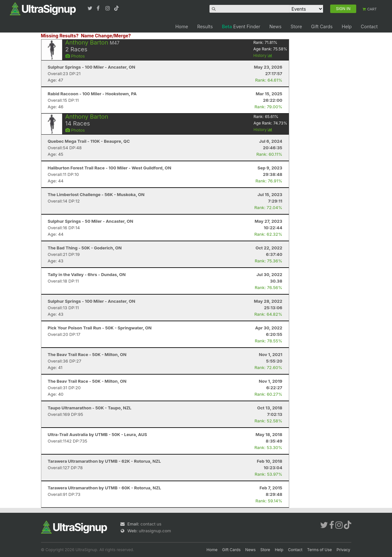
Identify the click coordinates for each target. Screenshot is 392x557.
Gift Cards (322, 27)
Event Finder (241, 27)
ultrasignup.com (155, 531)
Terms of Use (319, 550)
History (263, 55)
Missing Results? (60, 36)
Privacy (344, 550)
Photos (75, 56)
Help (347, 27)
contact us (151, 524)
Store (296, 27)
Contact (369, 27)
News (275, 27)
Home (182, 27)
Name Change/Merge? (106, 36)
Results (205, 27)
